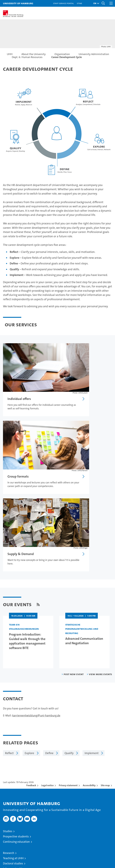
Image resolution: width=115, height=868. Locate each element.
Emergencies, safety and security (23, 825)
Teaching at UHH (13, 755)
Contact (8, 809)
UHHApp (8, 820)
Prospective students (16, 733)
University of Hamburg (18, 3)
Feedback (31, 682)
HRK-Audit (95, 847)
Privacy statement (68, 682)
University (9, 782)
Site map (105, 682)
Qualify (69, 650)
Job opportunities (14, 766)
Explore (29, 650)
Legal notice (47, 682)
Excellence (10, 787)
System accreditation (108, 847)
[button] (96, 3)
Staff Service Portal (63, 3)
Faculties (8, 793)
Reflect (9, 650)
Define (49, 650)
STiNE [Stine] (79, 3)
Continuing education (16, 739)
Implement (92, 650)
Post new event (74, 571)
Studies (8, 728)
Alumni (8, 798)
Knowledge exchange (16, 771)
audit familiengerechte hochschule (74, 848)
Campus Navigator (14, 814)
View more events (100, 571)
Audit (83, 845)
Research (9, 750)
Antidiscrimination (15, 830)
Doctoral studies (13, 760)
